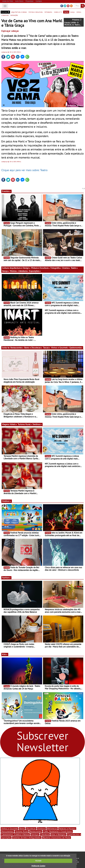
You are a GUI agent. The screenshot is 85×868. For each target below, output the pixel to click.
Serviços (35, 834)
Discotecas (31, 829)
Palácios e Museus (67, 829)
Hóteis (13, 424)
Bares (22, 829)
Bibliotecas (52, 829)
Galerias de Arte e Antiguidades (27, 838)
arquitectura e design (19, 12)
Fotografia (56, 268)
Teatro (74, 268)
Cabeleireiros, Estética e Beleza (15, 834)
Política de (38, 866)
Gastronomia (76, 348)
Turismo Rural (25, 424)
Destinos (37, 424)
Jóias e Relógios (58, 834)
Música (14, 271)
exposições (14, 15)
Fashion (6, 578)
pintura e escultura (36, 12)
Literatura (23, 271)
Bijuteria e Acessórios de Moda (56, 838)
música (79, 12)
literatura (5, 15)
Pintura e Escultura (41, 268)
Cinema (66, 268)
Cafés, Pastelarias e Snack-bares (58, 831)
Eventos (6, 191)
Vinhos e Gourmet (60, 348)
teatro (66, 12)
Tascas (47, 348)
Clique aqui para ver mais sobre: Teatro (24, 170)
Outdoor (7, 501)
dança (72, 12)
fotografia (48, 12)
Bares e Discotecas (33, 348)
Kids (5, 654)
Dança (6, 271)
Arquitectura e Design (20, 268)
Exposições (35, 271)
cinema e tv (58, 12)
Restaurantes (17, 348)
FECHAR (38, 861)
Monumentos (7, 831)
